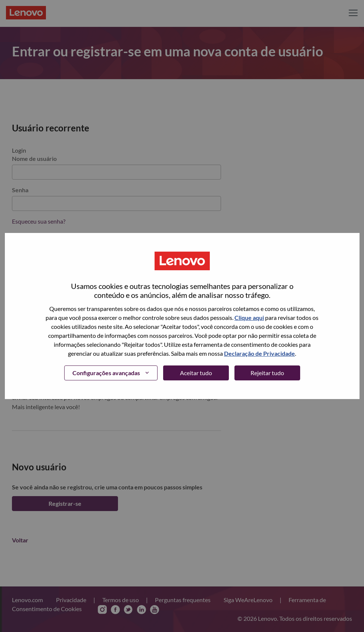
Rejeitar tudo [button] (267, 373)
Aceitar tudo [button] (196, 373)
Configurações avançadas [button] (106, 373)
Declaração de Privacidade (259, 353)
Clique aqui (249, 317)
